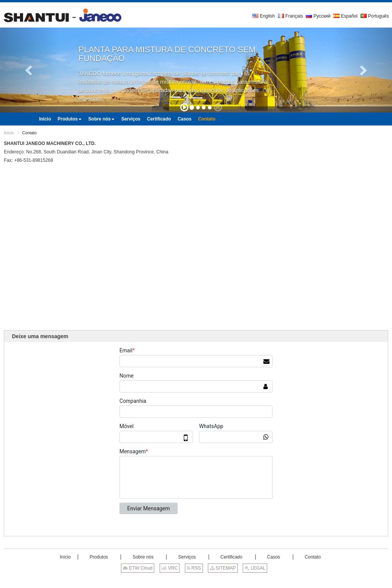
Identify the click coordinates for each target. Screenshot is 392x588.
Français (290, 16)
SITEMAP (223, 568)
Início (9, 133)
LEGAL (255, 568)
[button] (29, 70)
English (264, 16)
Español (345, 16)
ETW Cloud (138, 568)
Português (375, 16)
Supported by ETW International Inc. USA (196, 580)
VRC (170, 568)
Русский (318, 16)
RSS (194, 568)
